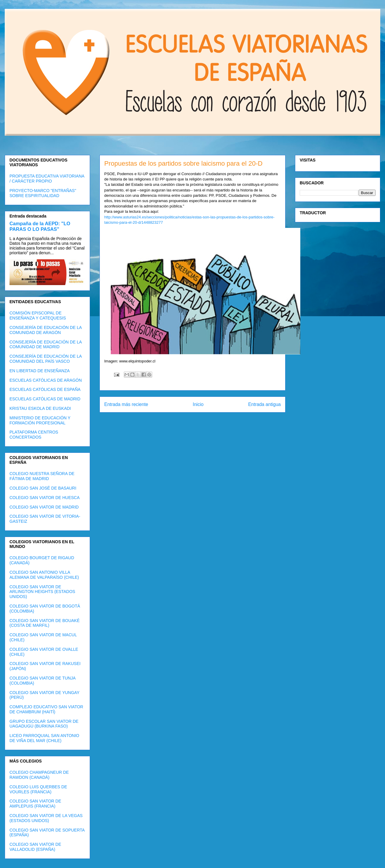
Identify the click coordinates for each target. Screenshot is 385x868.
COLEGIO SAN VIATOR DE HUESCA (45, 498)
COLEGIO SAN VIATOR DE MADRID (44, 507)
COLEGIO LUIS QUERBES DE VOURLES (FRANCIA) (38, 789)
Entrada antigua (264, 404)
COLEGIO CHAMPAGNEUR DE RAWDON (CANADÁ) (39, 775)
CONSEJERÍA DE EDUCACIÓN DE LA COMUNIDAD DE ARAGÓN (46, 330)
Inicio (198, 404)
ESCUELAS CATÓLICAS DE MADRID (45, 399)
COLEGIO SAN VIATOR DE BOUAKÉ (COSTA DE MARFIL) (45, 623)
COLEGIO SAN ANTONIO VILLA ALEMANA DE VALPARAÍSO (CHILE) (44, 575)
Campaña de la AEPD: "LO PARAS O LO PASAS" (40, 226)
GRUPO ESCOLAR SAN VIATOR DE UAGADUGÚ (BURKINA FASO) (44, 724)
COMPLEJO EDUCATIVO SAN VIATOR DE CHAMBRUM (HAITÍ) (46, 709)
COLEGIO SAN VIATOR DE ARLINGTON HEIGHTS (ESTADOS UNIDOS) (42, 592)
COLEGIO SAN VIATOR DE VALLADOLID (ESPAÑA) (35, 847)
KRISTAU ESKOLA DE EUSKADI (40, 408)
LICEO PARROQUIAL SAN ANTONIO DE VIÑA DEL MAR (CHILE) (44, 738)
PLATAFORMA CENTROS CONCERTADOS (34, 435)
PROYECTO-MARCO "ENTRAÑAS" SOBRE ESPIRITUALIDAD (43, 193)
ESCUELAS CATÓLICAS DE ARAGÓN (46, 380)
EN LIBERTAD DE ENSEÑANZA (40, 371)
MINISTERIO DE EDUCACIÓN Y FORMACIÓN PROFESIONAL (40, 420)
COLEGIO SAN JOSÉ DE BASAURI (43, 488)
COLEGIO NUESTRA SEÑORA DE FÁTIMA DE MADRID (42, 476)
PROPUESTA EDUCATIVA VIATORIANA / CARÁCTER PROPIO (47, 179)
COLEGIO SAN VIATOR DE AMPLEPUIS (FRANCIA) (35, 804)
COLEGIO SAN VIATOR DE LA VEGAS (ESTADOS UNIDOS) (46, 818)
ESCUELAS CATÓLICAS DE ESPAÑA (45, 389)
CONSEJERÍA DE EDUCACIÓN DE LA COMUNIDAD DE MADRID (46, 345)
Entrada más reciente (126, 404)
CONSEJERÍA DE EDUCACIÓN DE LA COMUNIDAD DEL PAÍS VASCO (46, 359)
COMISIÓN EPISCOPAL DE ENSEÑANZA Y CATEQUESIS (38, 315)
